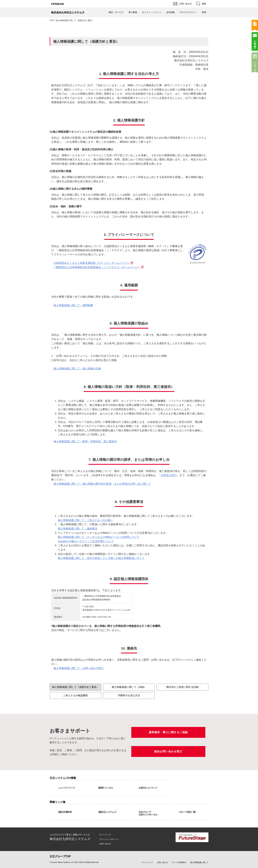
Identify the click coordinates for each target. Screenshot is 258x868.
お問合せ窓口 (169, 475)
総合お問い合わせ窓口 (168, 751)
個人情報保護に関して (199, 862)
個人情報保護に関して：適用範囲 (73, 305)
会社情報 (170, 12)
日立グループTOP (60, 856)
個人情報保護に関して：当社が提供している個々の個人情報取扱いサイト (101, 558)
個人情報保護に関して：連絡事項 (77, 529)
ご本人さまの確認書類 (75, 695)
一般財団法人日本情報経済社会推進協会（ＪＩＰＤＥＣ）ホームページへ (97, 267)
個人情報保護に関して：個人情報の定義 (77, 369)
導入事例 (133, 12)
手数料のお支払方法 (129, 695)
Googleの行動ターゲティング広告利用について (86, 541)
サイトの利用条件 (179, 862)
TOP (52, 20)
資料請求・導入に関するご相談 (168, 732)
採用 (204, 12)
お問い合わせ (105, 844)
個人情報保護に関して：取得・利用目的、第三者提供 (85, 441)
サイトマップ (105, 835)
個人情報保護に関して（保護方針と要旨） (75, 687)
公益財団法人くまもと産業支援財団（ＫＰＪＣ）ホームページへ (92, 263)
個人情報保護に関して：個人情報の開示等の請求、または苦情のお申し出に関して (102, 484)
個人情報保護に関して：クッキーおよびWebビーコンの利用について (99, 537)
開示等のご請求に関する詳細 (182, 687)
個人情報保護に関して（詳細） (129, 687)
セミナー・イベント (152, 12)
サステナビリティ (188, 12)
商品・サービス (116, 12)
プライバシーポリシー (109, 839)
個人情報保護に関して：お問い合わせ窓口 (78, 668)
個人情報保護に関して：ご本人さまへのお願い (85, 520)
